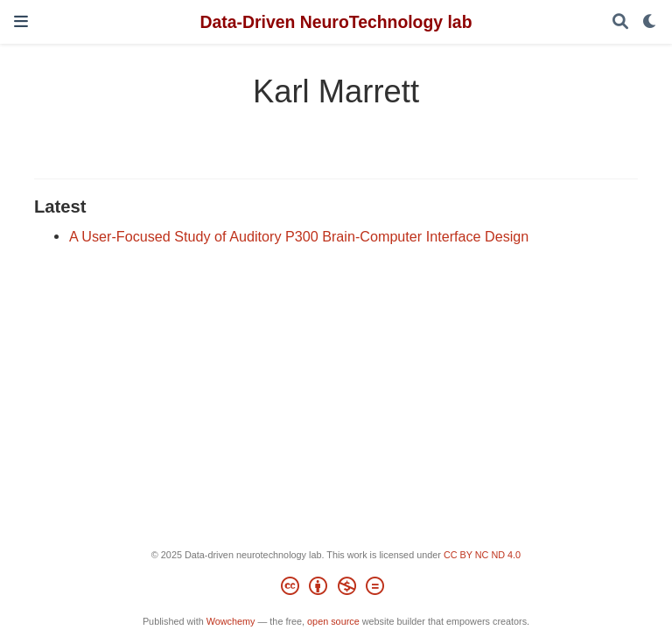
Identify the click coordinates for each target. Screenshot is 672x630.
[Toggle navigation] (21, 21)
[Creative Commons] (336, 589)
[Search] (620, 22)
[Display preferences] (650, 22)
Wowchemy (231, 621)
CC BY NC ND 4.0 (482, 555)
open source (333, 621)
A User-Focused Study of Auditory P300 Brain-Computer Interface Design (299, 236)
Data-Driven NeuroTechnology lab (336, 22)
